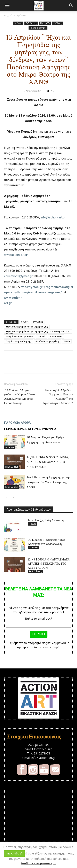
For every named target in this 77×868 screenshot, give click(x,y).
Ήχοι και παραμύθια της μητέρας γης (27, 327)
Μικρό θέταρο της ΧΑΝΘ (20, 336)
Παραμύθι (45, 23)
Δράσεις (21, 15)
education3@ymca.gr (18, 276)
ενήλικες (38, 322)
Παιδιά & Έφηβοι (38, 28)
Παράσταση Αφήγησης (18, 341)
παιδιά (42, 336)
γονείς (25, 322)
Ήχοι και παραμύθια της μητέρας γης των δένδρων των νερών (37, 332)
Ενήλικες (58, 23)
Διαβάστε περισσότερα (38, 863)
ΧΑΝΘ (67, 341)
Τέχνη (32, 524)
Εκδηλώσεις (31, 23)
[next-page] (13, 497)
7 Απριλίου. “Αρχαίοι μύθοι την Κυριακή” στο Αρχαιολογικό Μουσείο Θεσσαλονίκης (19, 396)
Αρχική (8, 15)
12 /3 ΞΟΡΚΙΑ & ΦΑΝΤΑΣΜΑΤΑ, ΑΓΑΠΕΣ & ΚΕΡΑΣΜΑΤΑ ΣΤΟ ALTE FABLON (48, 462)
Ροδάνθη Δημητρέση (47, 341)
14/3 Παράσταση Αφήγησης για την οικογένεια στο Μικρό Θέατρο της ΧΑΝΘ (48, 482)
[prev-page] (7, 497)
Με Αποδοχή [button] (14, 854)
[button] (7, 6)
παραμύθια (56, 336)
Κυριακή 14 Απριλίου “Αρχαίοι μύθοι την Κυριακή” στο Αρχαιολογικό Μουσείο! (58, 396)
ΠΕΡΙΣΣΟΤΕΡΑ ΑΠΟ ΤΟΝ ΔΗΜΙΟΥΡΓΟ (30, 429)
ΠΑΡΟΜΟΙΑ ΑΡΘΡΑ (17, 423)
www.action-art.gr (16, 255)
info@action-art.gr (53, 217)
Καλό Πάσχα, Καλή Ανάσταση (46, 520)
